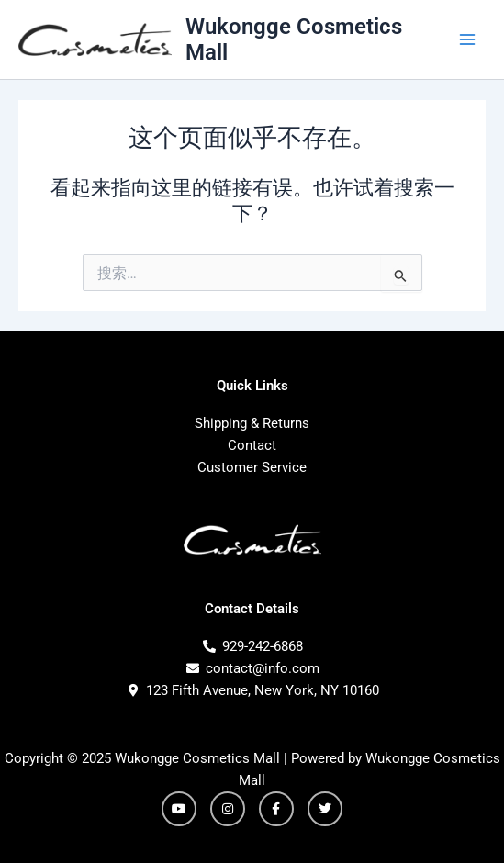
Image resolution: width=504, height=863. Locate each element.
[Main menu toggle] (467, 39)
